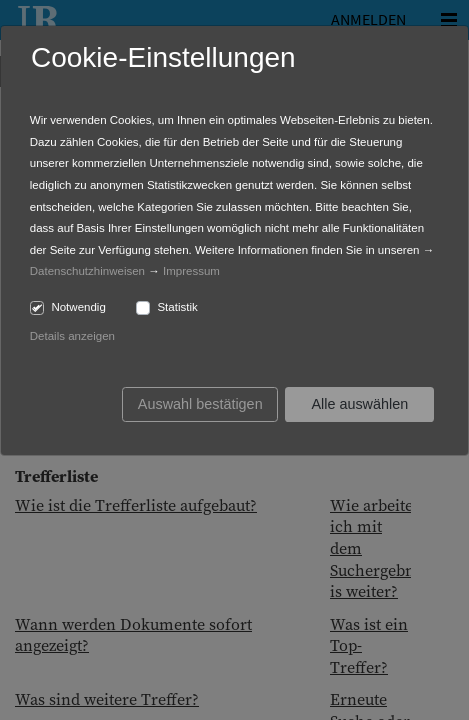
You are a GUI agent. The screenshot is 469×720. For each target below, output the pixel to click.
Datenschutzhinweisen (87, 271)
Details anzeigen (72, 336)
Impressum (191, 271)
